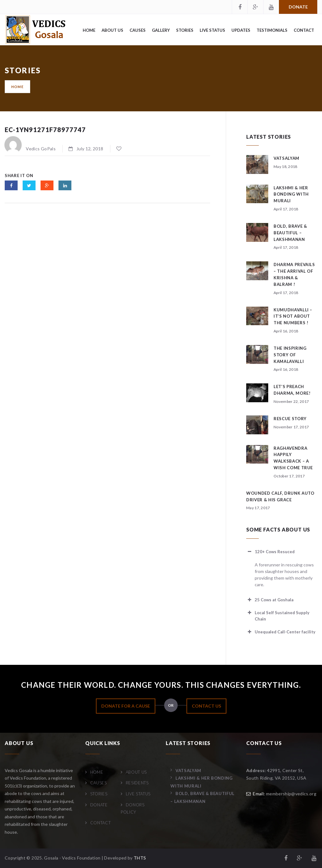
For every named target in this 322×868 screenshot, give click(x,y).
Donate (298, 7)
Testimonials (272, 30)
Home (89, 30)
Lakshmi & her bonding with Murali (291, 194)
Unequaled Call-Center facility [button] (281, 632)
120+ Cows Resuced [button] (270, 552)
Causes (138, 30)
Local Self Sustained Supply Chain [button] (278, 615)
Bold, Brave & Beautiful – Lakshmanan (290, 233)
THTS (140, 858)
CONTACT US (206, 706)
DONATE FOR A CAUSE (126, 706)
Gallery (161, 30)
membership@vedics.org (291, 794)
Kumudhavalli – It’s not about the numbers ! (293, 316)
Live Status (212, 30)
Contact (304, 30)
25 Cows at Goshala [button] (270, 600)
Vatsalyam (286, 158)
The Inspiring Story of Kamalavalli (290, 355)
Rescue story (290, 419)
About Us (112, 30)
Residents (137, 783)
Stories (185, 30)
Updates (241, 30)
